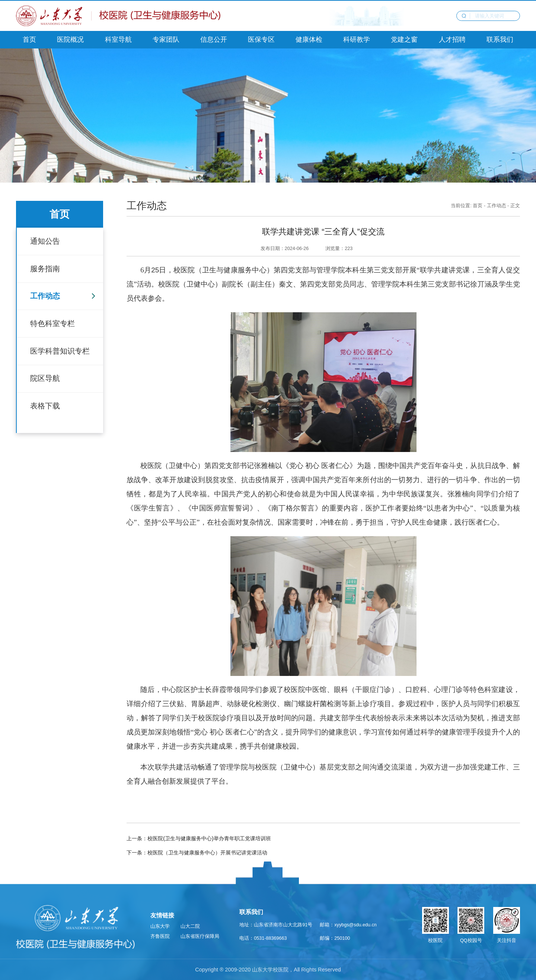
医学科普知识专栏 (60, 351)
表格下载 (45, 406)
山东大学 (160, 926)
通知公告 (45, 241)
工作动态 (45, 296)
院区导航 (45, 378)
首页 (478, 206)
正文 (515, 206)
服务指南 (45, 269)
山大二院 (190, 926)
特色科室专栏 (52, 323)
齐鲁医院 (160, 936)
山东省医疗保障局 (200, 936)
